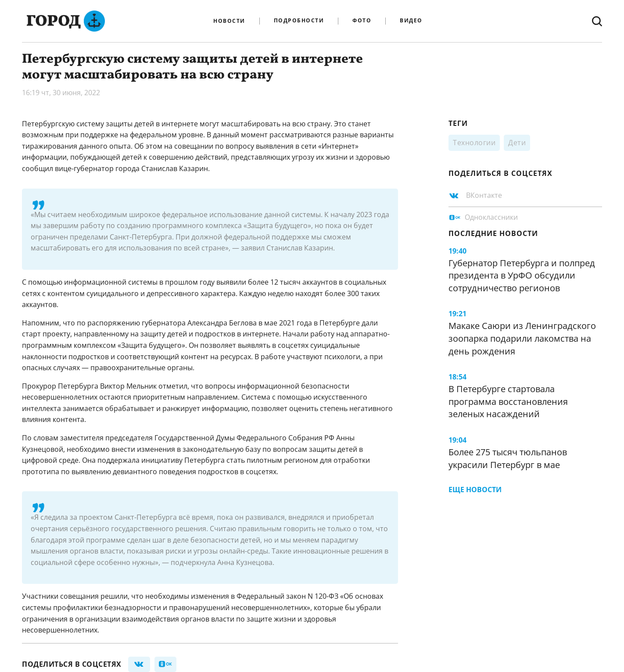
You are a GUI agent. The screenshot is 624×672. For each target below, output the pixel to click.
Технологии (474, 143)
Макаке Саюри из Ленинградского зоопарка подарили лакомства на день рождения (522, 338)
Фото (362, 21)
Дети (517, 143)
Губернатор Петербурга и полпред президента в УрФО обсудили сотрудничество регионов (522, 275)
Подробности (299, 21)
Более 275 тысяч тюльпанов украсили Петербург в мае (508, 458)
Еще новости (475, 490)
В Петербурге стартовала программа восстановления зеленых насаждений (508, 401)
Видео (411, 21)
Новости (229, 21)
